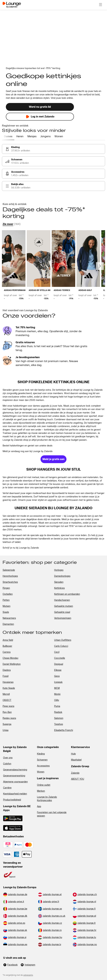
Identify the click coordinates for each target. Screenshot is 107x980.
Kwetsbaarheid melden (15, 794)
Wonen (41, 772)
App (39, 806)
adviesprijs (28, 975)
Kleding (41, 754)
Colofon (7, 764)
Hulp (73, 754)
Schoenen (42, 760)
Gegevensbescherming (15, 770)
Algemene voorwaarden (15, 782)
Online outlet (44, 785)
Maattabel (76, 760)
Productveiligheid (12, 800)
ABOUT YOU (78, 779)
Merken (41, 791)
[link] (53, 149)
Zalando (75, 773)
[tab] (8, 137)
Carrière (7, 788)
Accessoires (43, 766)
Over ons (8, 758)
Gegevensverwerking (14, 776)
